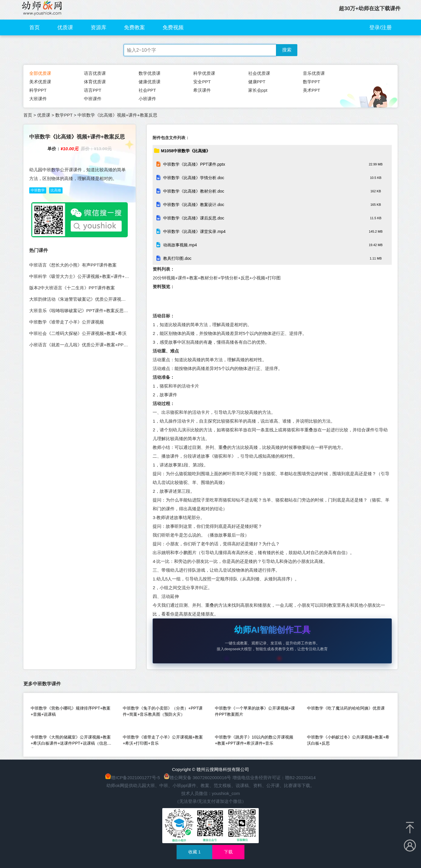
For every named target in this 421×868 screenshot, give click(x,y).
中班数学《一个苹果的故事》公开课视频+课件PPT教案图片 (255, 711)
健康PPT (257, 82)
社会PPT (147, 90)
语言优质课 (95, 73)
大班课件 (38, 99)
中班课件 (93, 99)
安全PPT (202, 82)
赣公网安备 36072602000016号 (197, 778)
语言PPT (93, 90)
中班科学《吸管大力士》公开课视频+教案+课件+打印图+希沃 (89, 276)
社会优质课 (259, 73)
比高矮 (56, 190)
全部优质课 (40, 73)
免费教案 (134, 27)
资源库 (99, 27)
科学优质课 (204, 73)
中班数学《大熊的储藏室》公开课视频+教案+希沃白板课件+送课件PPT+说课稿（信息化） (71, 741)
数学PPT (312, 82)
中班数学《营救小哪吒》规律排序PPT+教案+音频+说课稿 (71, 711)
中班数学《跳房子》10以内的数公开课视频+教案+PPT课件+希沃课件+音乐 (254, 740)
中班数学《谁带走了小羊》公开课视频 (67, 322)
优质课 (65, 27)
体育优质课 (95, 82)
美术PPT (312, 90)
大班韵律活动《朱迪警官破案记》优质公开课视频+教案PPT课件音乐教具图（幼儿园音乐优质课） (125, 299)
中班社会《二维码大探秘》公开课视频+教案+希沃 (78, 333)
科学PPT (38, 90)
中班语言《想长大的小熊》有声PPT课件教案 (73, 265)
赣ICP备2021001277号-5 (136, 778)
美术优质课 (40, 82)
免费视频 (173, 27)
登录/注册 (381, 27)
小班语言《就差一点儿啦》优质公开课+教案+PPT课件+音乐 (88, 345)
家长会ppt (258, 90)
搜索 (287, 50)
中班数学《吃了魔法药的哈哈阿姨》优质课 (346, 708)
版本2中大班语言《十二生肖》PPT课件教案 (72, 288)
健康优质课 (150, 82)
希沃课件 (202, 90)
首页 (34, 27)
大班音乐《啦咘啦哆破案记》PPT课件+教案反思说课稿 (83, 311)
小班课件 (147, 99)
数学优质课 (150, 73)
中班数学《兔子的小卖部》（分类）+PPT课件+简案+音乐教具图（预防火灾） (163, 711)
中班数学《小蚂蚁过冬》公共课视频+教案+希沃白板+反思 (348, 740)
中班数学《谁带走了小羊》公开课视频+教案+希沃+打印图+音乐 (163, 740)
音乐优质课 (314, 73)
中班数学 (38, 190)
